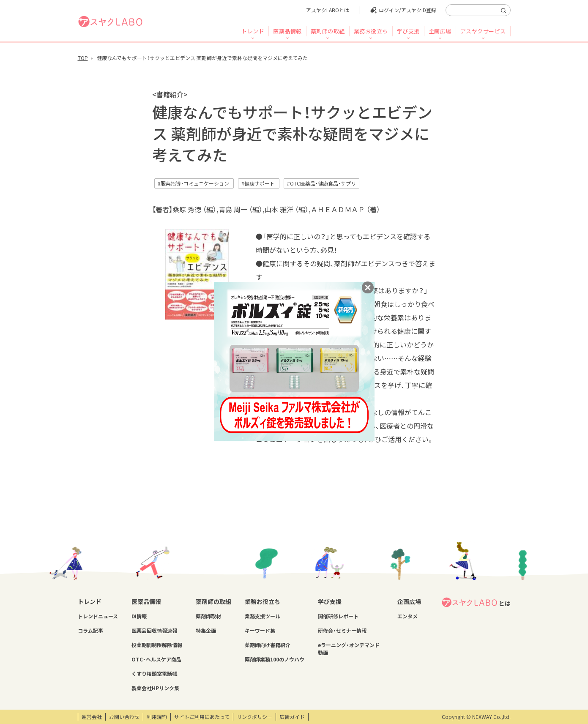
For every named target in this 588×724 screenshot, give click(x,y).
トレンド (253, 31)
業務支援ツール (263, 616)
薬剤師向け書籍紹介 (268, 645)
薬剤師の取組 (328, 31)
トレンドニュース (98, 616)
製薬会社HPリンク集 (155, 688)
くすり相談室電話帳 (154, 674)
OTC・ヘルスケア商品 (156, 659)
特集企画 (206, 631)
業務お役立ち (371, 31)
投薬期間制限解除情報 (157, 645)
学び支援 (408, 31)
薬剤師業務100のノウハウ (275, 659)
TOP (83, 58)
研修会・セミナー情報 (342, 631)
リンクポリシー (254, 717)
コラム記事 (90, 631)
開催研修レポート (338, 616)
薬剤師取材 (208, 616)
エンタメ (407, 616)
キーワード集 (260, 631)
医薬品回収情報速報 (154, 631)
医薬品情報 (287, 31)
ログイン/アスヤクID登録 (407, 10)
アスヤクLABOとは (328, 10)
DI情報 (139, 616)
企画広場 (440, 31)
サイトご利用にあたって (202, 717)
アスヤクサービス (483, 31)
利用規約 (157, 717)
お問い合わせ (124, 717)
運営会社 (92, 717)
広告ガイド (292, 717)
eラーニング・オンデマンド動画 (349, 649)
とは (476, 602)
